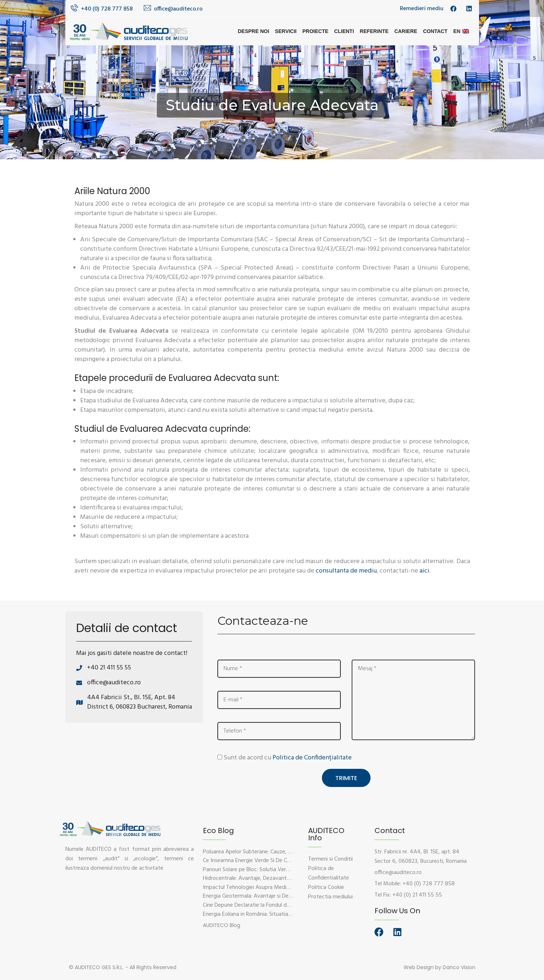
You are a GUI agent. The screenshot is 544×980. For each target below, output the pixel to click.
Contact (435, 31)
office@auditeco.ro (178, 9)
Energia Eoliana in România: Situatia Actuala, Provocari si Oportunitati (287, 914)
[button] (222, 925)
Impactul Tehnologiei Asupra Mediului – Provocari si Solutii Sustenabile (289, 887)
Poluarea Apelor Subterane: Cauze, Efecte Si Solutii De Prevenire (281, 851)
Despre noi (253, 31)
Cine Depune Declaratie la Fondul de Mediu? (256, 905)
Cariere (406, 31)
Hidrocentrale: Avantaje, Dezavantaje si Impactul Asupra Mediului (283, 878)
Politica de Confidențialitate (312, 758)
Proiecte (315, 31)
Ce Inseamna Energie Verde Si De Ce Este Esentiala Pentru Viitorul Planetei (293, 860)
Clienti (344, 31)
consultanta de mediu (346, 571)
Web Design (419, 967)
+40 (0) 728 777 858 (107, 9)
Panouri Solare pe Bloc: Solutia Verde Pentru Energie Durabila (277, 869)
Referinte (374, 31)
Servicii (286, 31)
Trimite (346, 777)
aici (424, 571)
